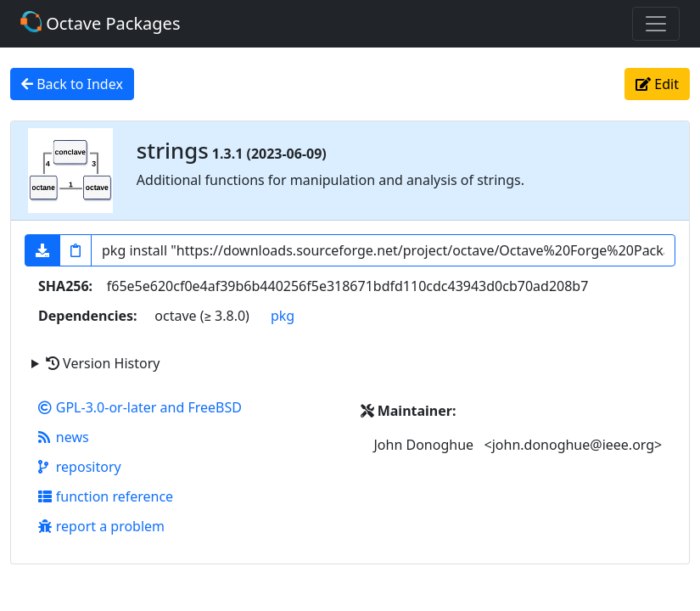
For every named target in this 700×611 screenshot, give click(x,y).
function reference (106, 496)
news (64, 437)
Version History (103, 363)
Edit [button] (657, 84)
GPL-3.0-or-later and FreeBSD (140, 407)
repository (80, 467)
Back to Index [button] (72, 84)
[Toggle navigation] (656, 24)
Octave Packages (100, 23)
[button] (42, 250)
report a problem (101, 526)
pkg (283, 316)
